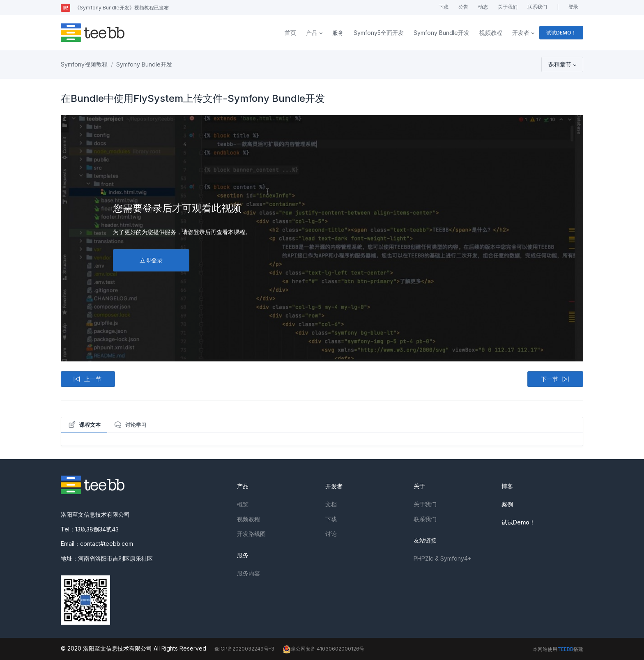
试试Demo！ (518, 522)
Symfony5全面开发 (379, 33)
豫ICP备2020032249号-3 (244, 649)
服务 (338, 33)
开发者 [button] (521, 33)
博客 (507, 486)
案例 (507, 504)
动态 (483, 7)
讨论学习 (130, 425)
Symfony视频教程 (84, 64)
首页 (290, 33)
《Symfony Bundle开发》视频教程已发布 (115, 8)
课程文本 (84, 425)
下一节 (555, 379)
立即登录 (151, 260)
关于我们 (508, 7)
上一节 (87, 379)
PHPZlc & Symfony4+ (443, 558)
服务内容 (248, 573)
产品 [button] (312, 33)
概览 (243, 504)
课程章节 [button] (560, 64)
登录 (573, 7)
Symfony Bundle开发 (442, 33)
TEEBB (565, 649)
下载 (444, 7)
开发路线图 (251, 534)
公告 (463, 7)
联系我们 (537, 7)
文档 (331, 504)
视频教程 (491, 33)
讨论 (331, 534)
